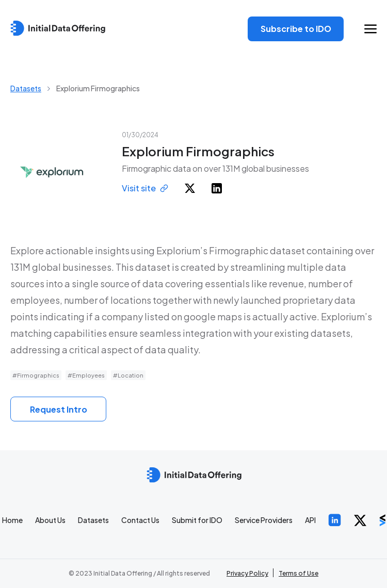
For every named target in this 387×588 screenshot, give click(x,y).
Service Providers (264, 520)
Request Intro (59, 409)
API (310, 520)
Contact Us (140, 520)
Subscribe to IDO (296, 29)
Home (12, 520)
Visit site (145, 188)
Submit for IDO (197, 520)
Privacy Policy (247, 573)
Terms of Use (299, 573)
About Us (50, 520)
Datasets (26, 88)
